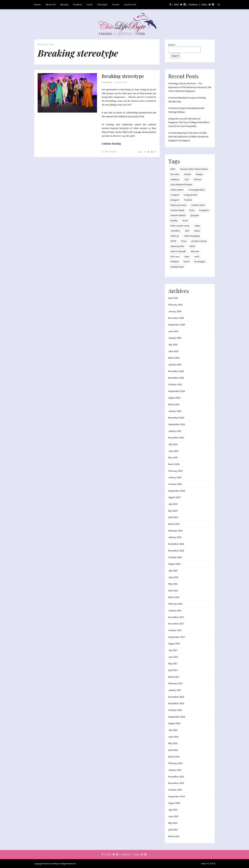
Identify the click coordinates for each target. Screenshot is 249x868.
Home (38, 5)
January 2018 (175, 610)
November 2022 (176, 418)
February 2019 (175, 531)
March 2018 (174, 597)
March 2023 (174, 404)
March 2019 (174, 524)
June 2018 (173, 577)
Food (90, 5)
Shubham (193, 5)
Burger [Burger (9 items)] (199, 174)
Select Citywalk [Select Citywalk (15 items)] (178, 251)
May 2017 (173, 663)
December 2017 (176, 617)
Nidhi (176, 5)
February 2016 (175, 763)
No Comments (111, 152)
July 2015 (173, 810)
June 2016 (173, 737)
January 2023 (175, 411)
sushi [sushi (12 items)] (197, 256)
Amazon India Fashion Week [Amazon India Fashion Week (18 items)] (194, 169)
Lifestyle (102, 5)
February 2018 (175, 604)
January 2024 (175, 364)
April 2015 (173, 830)
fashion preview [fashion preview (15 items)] (178, 205)
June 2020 (173, 451)
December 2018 (176, 544)
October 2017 (175, 630)
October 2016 (175, 710)
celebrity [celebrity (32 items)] (175, 179)
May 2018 (173, 584)
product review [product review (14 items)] (199, 241)
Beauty (65, 5)
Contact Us (130, 5)
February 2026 (175, 305)
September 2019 (177, 491)
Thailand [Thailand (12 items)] (175, 261)
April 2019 (173, 517)
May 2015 (173, 823)
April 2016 (173, 750)
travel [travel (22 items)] (186, 261)
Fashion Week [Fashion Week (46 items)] (177, 210)
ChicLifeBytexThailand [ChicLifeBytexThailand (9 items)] (181, 184)
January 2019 (175, 537)
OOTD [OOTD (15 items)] (173, 241)
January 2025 (175, 338)
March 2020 (174, 464)
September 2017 (177, 637)
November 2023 (176, 378)
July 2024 (173, 345)
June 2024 (173, 351)
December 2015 (176, 777)
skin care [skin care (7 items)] (175, 256)
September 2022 (177, 424)
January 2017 (175, 690)
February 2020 (175, 471)
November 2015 (176, 783)
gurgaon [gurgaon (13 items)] (195, 215)
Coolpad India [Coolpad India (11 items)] (190, 195)
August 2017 (174, 644)
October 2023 (175, 384)
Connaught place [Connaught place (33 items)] (197, 190)
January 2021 (175, 431)
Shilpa (204, 5)
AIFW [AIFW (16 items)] (173, 169)
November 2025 (176, 318)
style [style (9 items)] (187, 256)
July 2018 (173, 571)
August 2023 (174, 398)
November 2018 (176, 551)
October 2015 (175, 790)
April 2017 (173, 670)
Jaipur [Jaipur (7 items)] (197, 226)
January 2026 (175, 311)
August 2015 (174, 803)
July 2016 (173, 730)
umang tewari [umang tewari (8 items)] (177, 267)
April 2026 (173, 298)
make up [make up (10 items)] (175, 236)
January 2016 (175, 770)
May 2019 (173, 511)
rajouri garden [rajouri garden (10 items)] (177, 246)
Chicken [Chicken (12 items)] (198, 179)
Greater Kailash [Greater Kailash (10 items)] (178, 215)
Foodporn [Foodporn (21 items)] (204, 210)
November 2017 (176, 624)
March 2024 (174, 358)
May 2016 (173, 743)
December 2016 (176, 697)
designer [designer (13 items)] (175, 200)
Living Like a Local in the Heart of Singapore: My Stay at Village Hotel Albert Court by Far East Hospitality (189, 122)
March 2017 (174, 677)
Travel (116, 5)
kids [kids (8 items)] (187, 231)
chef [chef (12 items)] (187, 179)
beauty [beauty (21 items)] (188, 174)
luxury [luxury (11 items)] (197, 231)
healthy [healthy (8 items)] (174, 220)
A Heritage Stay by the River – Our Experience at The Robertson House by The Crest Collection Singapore (190, 87)
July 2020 (173, 444)
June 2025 (173, 331)
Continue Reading (111, 144)
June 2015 (173, 816)
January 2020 (175, 477)
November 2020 (176, 438)
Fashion (78, 5)
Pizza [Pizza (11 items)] (184, 241)
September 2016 (177, 717)
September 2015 (177, 796)
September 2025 (177, 325)
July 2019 (173, 504)
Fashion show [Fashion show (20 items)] (198, 205)
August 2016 (174, 723)
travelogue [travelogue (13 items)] (200, 261)
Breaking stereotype (123, 76)
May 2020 (173, 457)
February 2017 (175, 683)
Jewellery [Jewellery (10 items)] (175, 231)
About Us (51, 5)
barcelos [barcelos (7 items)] (175, 174)
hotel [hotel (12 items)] (185, 220)
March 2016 (174, 757)
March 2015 (174, 836)
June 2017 (173, 657)
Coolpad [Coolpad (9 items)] (175, 195)
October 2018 (175, 557)
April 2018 (173, 590)
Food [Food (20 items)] (192, 210)
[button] (67, 93)
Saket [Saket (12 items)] (192, 246)
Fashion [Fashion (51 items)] (188, 200)
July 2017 (173, 650)
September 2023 (177, 391)
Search (172, 45)
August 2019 (174, 497)
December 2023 (176, 371)
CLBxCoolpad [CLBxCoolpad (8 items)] (177, 190)
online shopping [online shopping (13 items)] (192, 236)
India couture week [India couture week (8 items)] (180, 226)
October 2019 (175, 484)
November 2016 (176, 703)
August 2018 (174, 564)
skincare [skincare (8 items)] (195, 251)
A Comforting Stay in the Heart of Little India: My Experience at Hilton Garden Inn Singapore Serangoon (188, 137)
